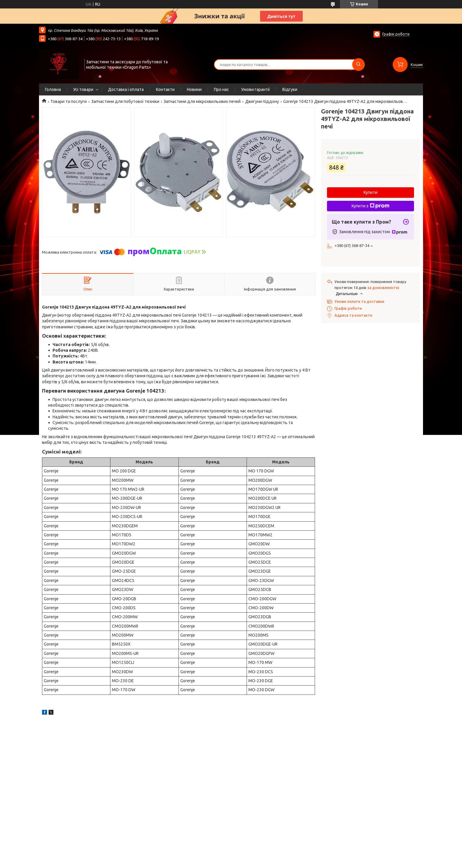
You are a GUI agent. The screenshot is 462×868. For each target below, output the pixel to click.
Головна (53, 89)
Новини (194, 89)
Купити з (370, 206)
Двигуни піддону (262, 101)
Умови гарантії (256, 89)
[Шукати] (358, 65)
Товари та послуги (69, 101)
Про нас (221, 89)
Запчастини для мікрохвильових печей (202, 101)
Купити (370, 192)
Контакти (165, 89)
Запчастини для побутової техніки (125, 101)
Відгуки (290, 89)
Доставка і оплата (126, 89)
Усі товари (83, 89)
